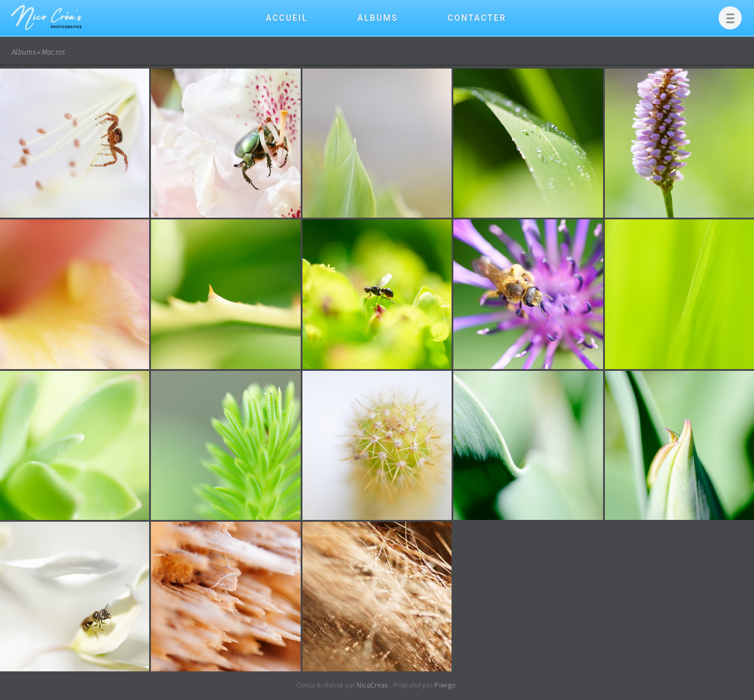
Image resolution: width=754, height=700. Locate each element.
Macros (54, 52)
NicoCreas (373, 685)
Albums (378, 18)
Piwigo (445, 685)
